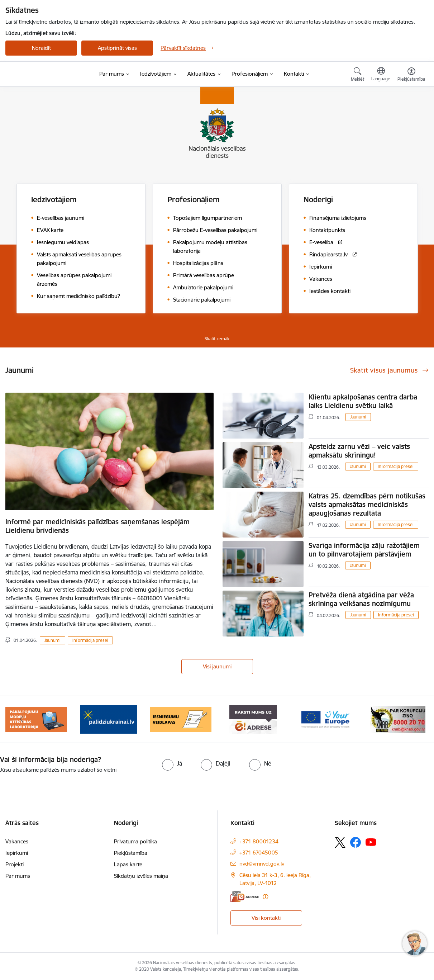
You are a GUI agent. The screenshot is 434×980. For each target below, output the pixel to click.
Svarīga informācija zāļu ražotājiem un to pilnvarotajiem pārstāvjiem (364, 550)
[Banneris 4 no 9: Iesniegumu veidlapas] (181, 719)
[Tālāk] (412, 719)
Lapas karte (128, 864)
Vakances (17, 841)
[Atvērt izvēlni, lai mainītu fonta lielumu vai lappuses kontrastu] (411, 75)
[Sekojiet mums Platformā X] (340, 842)
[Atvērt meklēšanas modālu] (357, 75)
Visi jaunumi (217, 666)
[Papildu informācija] (265, 897)
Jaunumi (53, 640)
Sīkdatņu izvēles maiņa (141, 876)
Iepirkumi (17, 853)
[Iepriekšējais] (22, 719)
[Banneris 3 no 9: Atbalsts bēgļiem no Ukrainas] (109, 719)
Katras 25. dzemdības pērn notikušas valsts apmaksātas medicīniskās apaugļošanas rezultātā (367, 505)
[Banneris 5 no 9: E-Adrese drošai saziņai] (253, 719)
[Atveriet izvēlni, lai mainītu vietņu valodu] (381, 75)
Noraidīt (41, 48)
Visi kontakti (266, 918)
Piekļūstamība (131, 853)
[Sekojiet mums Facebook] (356, 842)
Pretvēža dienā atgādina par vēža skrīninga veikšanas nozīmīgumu (361, 599)
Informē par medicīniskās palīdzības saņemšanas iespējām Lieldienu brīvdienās (97, 526)
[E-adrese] (245, 897)
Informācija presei (90, 640)
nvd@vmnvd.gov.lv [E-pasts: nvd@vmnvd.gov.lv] (262, 864)
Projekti (15, 864)
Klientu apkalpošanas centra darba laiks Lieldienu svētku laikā (363, 401)
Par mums (18, 876)
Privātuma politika (135, 841)
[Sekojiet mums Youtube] (371, 842)
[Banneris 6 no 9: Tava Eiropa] (325, 719)
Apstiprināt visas (117, 48)
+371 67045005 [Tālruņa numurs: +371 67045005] (259, 853)
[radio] (172, 763)
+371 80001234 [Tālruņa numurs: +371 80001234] (259, 841)
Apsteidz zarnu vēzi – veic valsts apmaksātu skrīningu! (359, 451)
